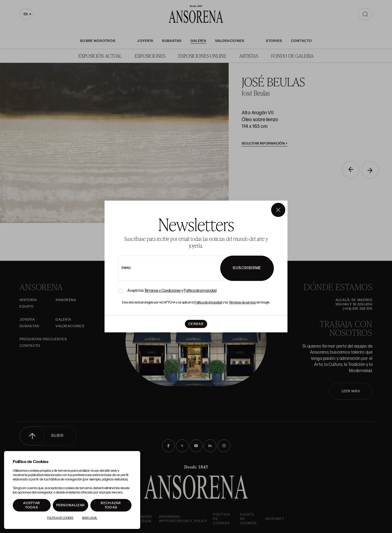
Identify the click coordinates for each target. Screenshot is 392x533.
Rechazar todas (111, 505)
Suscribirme (247, 268)
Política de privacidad (200, 291)
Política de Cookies (60, 518)
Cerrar (196, 324)
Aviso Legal (90, 518)
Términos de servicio (242, 303)
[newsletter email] (184, 268)
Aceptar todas (32, 505)
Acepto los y (172, 291)
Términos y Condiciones (163, 291)
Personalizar (71, 505)
